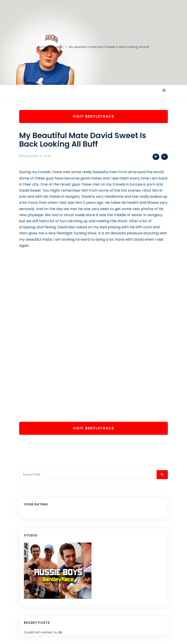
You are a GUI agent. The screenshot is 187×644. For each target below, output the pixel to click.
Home (42, 47)
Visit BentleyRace (93, 116)
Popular (58, 47)
